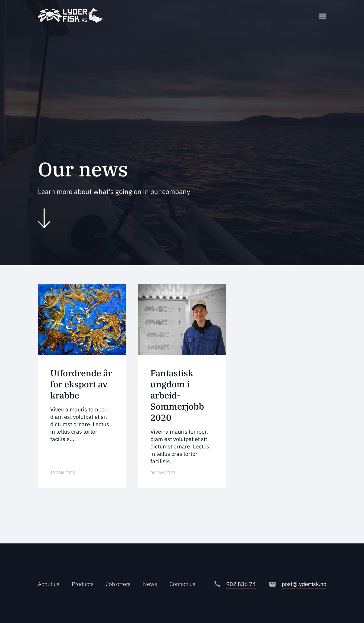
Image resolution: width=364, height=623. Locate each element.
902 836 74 (241, 584)
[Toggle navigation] (323, 15)
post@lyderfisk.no (304, 584)
